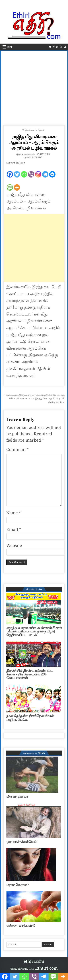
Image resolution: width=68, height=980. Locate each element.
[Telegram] (45, 172)
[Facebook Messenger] (52, 172)
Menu (10, 47)
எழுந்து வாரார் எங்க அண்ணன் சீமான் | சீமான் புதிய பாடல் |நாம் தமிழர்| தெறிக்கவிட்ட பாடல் (34, 632)
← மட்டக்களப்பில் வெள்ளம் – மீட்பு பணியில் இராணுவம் (34, 395)
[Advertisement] (34, 87)
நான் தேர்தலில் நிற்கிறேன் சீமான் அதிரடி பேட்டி (30, 718)
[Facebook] (10, 172)
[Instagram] (38, 172)
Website (14, 546)
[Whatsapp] (24, 172)
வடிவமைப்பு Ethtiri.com (34, 968)
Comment (17, 450)
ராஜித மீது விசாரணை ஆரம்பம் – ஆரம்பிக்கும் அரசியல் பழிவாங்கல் (34, 142)
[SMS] (10, 184)
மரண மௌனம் (18, 885)
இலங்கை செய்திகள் (35, 130)
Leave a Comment (34, 157)
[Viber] (31, 172)
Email (14, 530)
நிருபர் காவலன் (27, 154)
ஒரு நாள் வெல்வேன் (22, 842)
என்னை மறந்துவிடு (21, 926)
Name (14, 513)
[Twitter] (17, 172)
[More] (17, 184)
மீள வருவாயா (17, 796)
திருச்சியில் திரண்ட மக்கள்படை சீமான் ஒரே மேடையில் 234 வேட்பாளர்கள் (30, 674)
